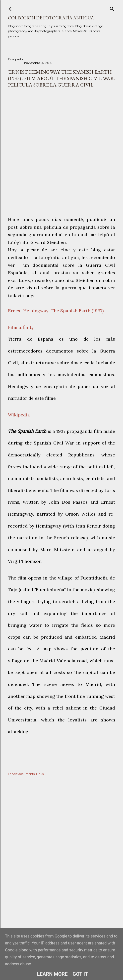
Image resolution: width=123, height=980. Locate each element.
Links (40, 774)
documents (27, 774)
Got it (80, 974)
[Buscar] (112, 8)
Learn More (52, 974)
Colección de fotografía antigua (51, 18)
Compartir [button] (16, 59)
